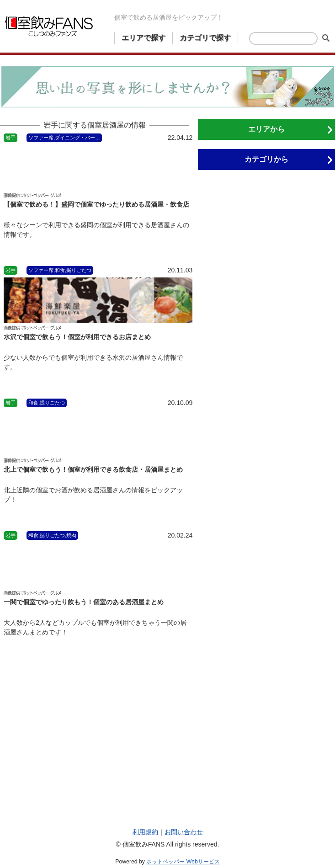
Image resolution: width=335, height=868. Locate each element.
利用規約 (145, 832)
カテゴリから (266, 159)
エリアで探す (144, 38)
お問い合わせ (184, 832)
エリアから (266, 129)
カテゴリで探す (205, 38)
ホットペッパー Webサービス (183, 862)
